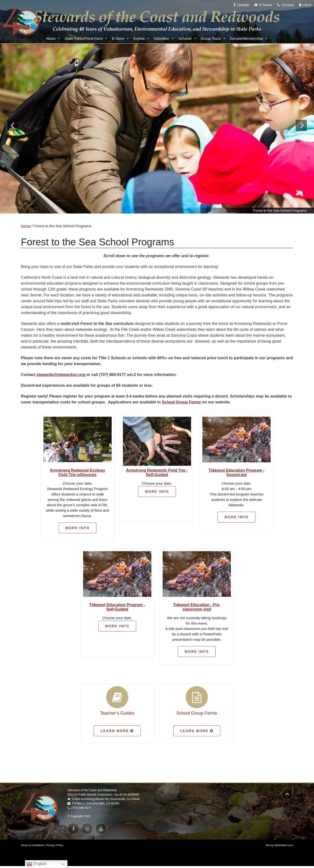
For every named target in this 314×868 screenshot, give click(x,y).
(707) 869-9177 (79, 810)
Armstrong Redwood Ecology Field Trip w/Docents (77, 474)
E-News (266, 5)
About (53, 39)
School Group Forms (181, 404)
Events (142, 39)
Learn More (117, 733)
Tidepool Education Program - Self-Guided (117, 609)
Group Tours (213, 39)
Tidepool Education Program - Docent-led (236, 474)
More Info (78, 530)
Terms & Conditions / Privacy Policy (42, 847)
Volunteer (164, 39)
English (36, 864)
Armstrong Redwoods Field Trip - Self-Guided (157, 474)
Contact (288, 5)
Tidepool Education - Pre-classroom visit (197, 609)
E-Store (121, 39)
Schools (187, 39)
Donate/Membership (249, 39)
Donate (243, 5)
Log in (305, 5)
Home (26, 228)
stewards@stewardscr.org (61, 377)
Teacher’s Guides (117, 715)
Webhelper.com (284, 847)
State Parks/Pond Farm (86, 39)
